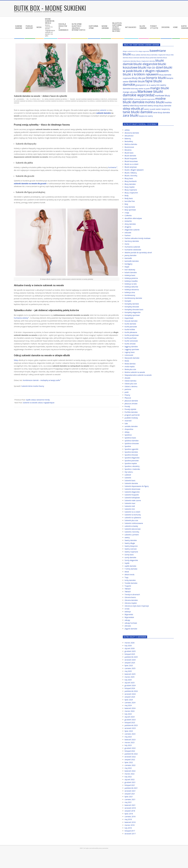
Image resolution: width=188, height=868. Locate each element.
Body (127, 196)
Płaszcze (128, 398)
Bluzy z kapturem (131, 193)
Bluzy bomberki (131, 181)
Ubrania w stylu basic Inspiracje (137, 606)
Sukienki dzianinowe (132, 489)
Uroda (127, 609)
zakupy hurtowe (131, 623)
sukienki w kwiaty (131, 526)
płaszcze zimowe (131, 404)
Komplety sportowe (132, 315)
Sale (126, 423)
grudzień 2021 (130, 782)
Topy (126, 577)
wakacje (128, 612)
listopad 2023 (130, 722)
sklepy (127, 432)
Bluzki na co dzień (131, 164)
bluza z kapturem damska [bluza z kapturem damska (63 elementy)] (146, 61)
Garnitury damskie (132, 241)
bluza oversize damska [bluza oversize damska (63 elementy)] (137, 58)
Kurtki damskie (130, 324)
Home (127, 244)
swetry (127, 537)
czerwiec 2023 (130, 734)
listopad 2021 (130, 785)
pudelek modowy (131, 418)
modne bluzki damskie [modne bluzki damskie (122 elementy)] (144, 100)
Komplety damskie (132, 304)
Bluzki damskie (130, 156)
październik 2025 (131, 657)
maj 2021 (128, 802)
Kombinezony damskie (133, 298)
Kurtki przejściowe (132, 335)
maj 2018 (128, 819)
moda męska (130, 366)
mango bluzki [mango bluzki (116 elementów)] (160, 88)
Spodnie (128, 446)
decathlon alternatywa (133, 218)
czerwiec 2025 (130, 668)
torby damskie (130, 580)
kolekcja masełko (131, 281)
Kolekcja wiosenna (132, 290)
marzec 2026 (130, 643)
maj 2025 (128, 671)
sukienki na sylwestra (133, 518)
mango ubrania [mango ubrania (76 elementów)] (130, 92)
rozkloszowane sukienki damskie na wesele (49, 101)
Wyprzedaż (129, 614)
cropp (127, 213)
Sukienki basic (130, 480)
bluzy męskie (130, 187)
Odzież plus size (131, 384)
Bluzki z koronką (131, 176)
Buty (126, 204)
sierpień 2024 (130, 697)
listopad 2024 (130, 688)
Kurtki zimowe (130, 344)
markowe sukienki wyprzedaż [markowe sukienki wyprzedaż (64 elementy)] (144, 99)
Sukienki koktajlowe (132, 498)
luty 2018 (128, 828)
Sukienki (128, 478)
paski (127, 392)
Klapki (127, 267)
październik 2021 (131, 788)
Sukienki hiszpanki (132, 495)
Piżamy (127, 395)
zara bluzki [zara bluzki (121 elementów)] (131, 115)
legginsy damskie (131, 347)
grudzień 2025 (130, 651)
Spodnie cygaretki (131, 449)
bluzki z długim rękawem (134, 170)
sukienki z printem (132, 535)
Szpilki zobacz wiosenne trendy (38, 400)
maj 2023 (128, 737)
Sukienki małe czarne (133, 500)
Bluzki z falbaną (131, 173)
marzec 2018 (130, 825)
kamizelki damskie (132, 261)
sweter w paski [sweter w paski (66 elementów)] (150, 109)
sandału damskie (131, 426)
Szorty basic (129, 555)
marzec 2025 (130, 677)
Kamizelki (128, 258)
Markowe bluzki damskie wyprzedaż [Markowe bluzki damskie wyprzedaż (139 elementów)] (143, 93)
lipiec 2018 (129, 814)
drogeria (128, 227)
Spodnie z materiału (132, 469)
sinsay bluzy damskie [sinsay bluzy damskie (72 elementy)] (162, 106)
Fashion (128, 235)
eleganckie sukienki (132, 230)
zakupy (127, 620)
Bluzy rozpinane (131, 190)
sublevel (128, 475)
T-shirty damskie (131, 569)
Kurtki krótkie (130, 329)
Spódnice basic (130, 438)
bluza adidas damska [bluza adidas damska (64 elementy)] (139, 55)
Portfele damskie (131, 412)
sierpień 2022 (130, 760)
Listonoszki (129, 355)
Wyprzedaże (129, 617)
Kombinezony (130, 295)
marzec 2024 (130, 711)
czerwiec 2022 (130, 765)
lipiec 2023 (129, 731)
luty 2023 (128, 745)
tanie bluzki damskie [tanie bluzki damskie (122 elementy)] (138, 112)
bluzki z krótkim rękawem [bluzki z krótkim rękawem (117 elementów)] (141, 74)
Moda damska (130, 364)
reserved (128, 421)
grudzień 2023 (130, 720)
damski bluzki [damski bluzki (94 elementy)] (137, 81)
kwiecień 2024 (130, 708)
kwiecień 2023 (130, 740)
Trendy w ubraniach (132, 594)
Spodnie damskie (131, 452)
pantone (128, 389)
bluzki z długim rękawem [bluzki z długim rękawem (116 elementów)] (151, 71)
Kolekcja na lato (131, 284)
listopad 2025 (130, 654)
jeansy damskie (131, 255)
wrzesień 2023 (130, 728)
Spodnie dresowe (131, 455)
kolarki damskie (131, 272)
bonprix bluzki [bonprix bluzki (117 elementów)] (156, 78)
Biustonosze (129, 147)
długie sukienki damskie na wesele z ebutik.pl (92, 99)
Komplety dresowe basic (134, 309)
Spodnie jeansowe (132, 461)
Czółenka (128, 215)
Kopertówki (129, 318)
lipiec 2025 (129, 665)
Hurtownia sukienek (132, 247)
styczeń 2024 (130, 717)
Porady (127, 406)
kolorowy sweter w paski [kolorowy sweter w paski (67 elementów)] (140, 89)
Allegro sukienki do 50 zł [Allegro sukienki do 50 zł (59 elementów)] (131, 51)
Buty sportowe (130, 210)
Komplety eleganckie (133, 312)
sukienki (103, 110)
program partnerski (132, 415)
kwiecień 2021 (130, 805)
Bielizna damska (131, 144)
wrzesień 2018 (130, 808)
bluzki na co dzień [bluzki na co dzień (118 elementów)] (151, 67)
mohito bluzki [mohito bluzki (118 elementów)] (155, 102)
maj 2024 (128, 705)
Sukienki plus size (131, 520)
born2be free (130, 201)
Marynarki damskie (132, 358)
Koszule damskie (131, 321)
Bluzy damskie (130, 184)
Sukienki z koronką (132, 532)
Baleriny (128, 139)
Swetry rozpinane (131, 552)
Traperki (128, 586)
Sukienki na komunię (133, 515)
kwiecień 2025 (130, 674)
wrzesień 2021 (130, 791)
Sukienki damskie (131, 483)
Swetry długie (130, 543)
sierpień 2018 (130, 811)
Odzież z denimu (131, 386)
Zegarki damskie (131, 629)
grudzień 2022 (130, 748)
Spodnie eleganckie (132, 458)
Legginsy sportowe (132, 349)
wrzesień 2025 (130, 660)
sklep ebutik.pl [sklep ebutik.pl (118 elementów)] (133, 109)
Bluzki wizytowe (131, 167)
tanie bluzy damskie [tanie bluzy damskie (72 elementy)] (161, 112)
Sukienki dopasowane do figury (137, 486)
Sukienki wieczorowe (133, 529)
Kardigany (128, 264)
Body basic (129, 198)
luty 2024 (128, 714)
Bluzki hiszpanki (131, 158)
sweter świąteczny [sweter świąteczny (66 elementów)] (163, 109)
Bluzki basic (129, 153)
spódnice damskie (132, 441)
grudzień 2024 (130, 685)
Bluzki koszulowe (131, 161)
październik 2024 (131, 691)
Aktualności (129, 136)
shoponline (129, 429)
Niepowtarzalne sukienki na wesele (138, 375)
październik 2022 (131, 754)
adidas (127, 130)
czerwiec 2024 (130, 703)
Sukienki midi (130, 506)
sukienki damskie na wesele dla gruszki (30, 184)
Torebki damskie (131, 583)
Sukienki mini (130, 509)
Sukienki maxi (130, 503)
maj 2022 (128, 768)
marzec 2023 (130, 742)
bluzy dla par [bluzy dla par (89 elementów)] (139, 78)
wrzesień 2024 (130, 694)
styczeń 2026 (130, 648)
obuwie (127, 378)
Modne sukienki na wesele (58, 99)
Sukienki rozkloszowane (134, 523)
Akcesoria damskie (132, 133)
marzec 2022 (130, 774)
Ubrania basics (130, 597)
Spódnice (128, 435)
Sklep (16, 360)
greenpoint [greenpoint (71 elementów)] (140, 85)
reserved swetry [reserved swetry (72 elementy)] (146, 106)
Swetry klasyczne (131, 546)
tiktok (127, 572)
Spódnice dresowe (132, 443)
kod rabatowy (130, 270)
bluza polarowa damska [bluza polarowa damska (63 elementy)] (154, 58)
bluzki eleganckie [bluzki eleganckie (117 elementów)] (146, 64)
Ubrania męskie (131, 603)
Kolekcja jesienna (131, 278)
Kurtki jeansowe (131, 327)
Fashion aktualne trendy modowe (138, 238)
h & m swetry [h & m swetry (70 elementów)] (151, 85)
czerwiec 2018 (130, 817)
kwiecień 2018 (130, 822)
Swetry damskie (131, 540)
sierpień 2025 (130, 663)
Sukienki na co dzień (132, 512)
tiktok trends (130, 575)
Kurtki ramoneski (131, 341)
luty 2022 (128, 777)
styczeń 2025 (130, 683)
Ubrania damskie (131, 600)
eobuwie (128, 233)
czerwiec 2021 (130, 799)
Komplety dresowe (132, 307)
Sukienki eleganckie (132, 492)
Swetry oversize (131, 549)
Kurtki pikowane (131, 332)
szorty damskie (130, 557)
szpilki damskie (130, 566)
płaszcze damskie (131, 401)
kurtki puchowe (131, 338)
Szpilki (127, 563)
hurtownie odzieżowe (133, 250)
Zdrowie (128, 626)
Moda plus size (130, 369)
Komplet (128, 301)
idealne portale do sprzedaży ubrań (138, 253)
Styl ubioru (129, 472)
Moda (47, 99)
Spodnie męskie (131, 463)
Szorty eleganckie (131, 560)
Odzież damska (130, 381)
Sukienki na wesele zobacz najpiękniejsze (39, 403)
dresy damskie (130, 224)
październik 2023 (131, 725)
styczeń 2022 (130, 779)
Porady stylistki (130, 409)
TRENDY (128, 589)
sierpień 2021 (130, 794)
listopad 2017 (130, 831)
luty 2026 (128, 646)
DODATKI (128, 221)
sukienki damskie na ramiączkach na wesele (80, 101)
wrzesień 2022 (130, 757)
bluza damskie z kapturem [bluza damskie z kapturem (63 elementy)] (156, 55)
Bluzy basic (129, 178)
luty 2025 (128, 680)
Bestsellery (129, 141)
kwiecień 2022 (130, 771)
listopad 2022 (130, 751)
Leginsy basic (130, 352)
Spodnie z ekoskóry (132, 466)
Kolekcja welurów (131, 287)
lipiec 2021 (129, 797)
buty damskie (130, 207)
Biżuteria (128, 150)
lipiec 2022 (129, 762)
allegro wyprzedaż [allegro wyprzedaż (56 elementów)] (144, 51)
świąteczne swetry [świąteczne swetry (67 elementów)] (146, 116)
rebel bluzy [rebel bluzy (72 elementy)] (134, 106)
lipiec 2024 (129, 700)
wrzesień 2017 (130, 834)
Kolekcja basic (130, 275)
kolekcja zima (130, 292)
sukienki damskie (104, 113)
